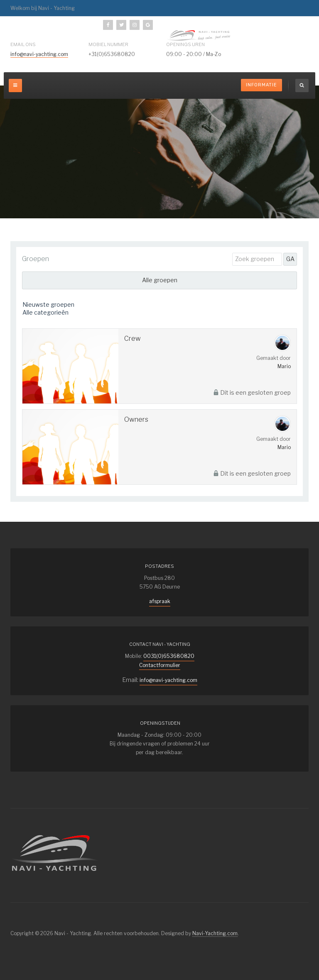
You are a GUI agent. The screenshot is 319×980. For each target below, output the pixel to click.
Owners (136, 419)
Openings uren (185, 44)
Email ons (23, 44)
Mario (284, 366)
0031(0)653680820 (169, 656)
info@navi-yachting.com (39, 54)
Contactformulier (160, 665)
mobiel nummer (108, 44)
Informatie (261, 85)
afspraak (160, 601)
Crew (133, 338)
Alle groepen (160, 280)
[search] (302, 86)
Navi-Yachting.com (215, 933)
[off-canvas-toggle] (15, 86)
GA (290, 259)
